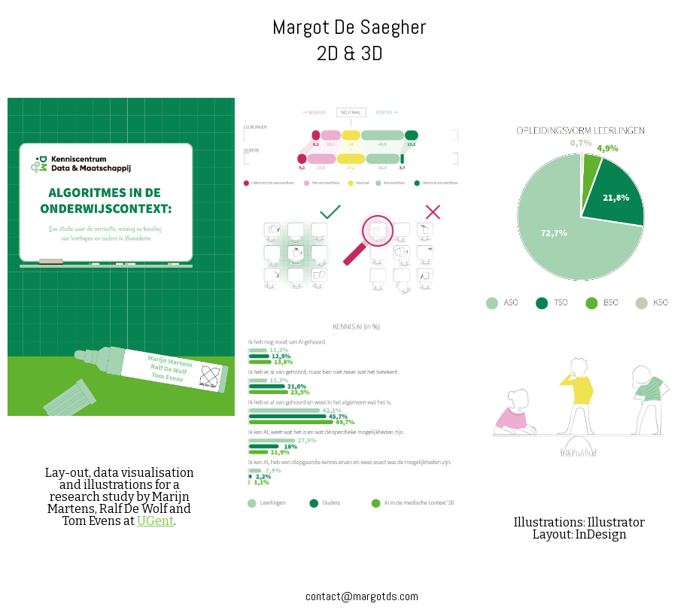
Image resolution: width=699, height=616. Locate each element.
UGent (155, 521)
